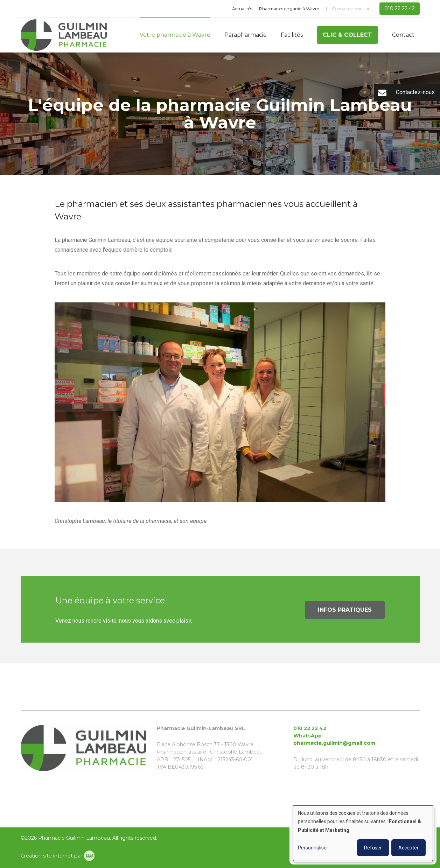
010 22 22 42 (310, 728)
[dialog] (363, 833)
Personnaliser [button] (313, 848)
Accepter (408, 848)
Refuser (373, 848)
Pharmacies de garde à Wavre (289, 9)
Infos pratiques (345, 613)
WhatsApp (308, 736)
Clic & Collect (347, 35)
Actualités (242, 9)
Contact (403, 35)
